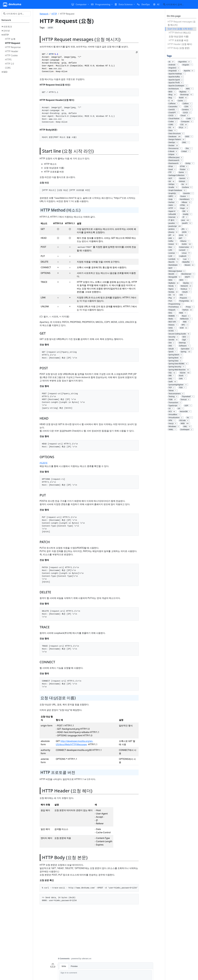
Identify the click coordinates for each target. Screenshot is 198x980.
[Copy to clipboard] (137, 52)
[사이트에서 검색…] (179, 4)
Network (44, 14)
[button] (80, 4)
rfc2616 (44, 463)
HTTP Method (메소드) (180, 33)
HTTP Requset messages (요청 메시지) (182, 23)
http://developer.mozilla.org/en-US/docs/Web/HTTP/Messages (74, 743)
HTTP (54, 14)
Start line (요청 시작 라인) (180, 29)
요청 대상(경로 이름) (179, 36)
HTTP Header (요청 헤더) (180, 44)
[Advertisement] (101, 932)
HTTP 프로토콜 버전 (179, 40)
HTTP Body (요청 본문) (179, 48)
